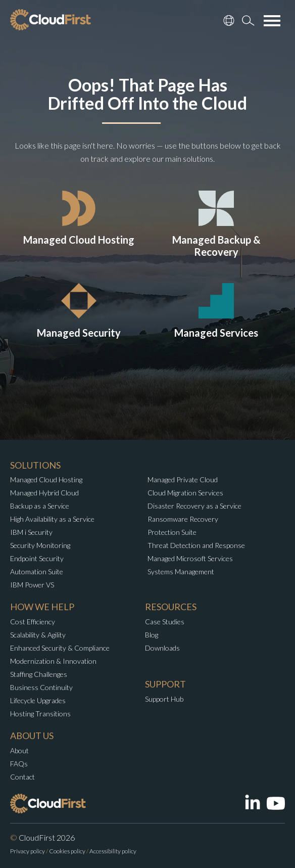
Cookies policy (67, 851)
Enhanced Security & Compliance (60, 648)
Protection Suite (172, 532)
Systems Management (181, 572)
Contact (22, 777)
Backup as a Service (40, 506)
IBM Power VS (32, 585)
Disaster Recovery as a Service (194, 506)
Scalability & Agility (38, 635)
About (19, 750)
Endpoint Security (37, 558)
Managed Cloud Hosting (46, 479)
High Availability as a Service (52, 519)
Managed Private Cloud (183, 479)
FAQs (19, 764)
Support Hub (164, 699)
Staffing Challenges (39, 674)
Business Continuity (41, 687)
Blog (152, 635)
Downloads (162, 648)
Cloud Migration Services (185, 493)
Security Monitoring (40, 545)
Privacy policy (28, 851)
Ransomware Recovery (183, 519)
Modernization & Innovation (53, 661)
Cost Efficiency (33, 622)
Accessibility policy (113, 851)
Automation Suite (37, 572)
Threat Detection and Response (196, 545)
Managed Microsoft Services (190, 558)
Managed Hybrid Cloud (44, 493)
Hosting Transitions (40, 714)
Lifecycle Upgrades (38, 700)
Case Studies (165, 622)
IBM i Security (31, 532)
